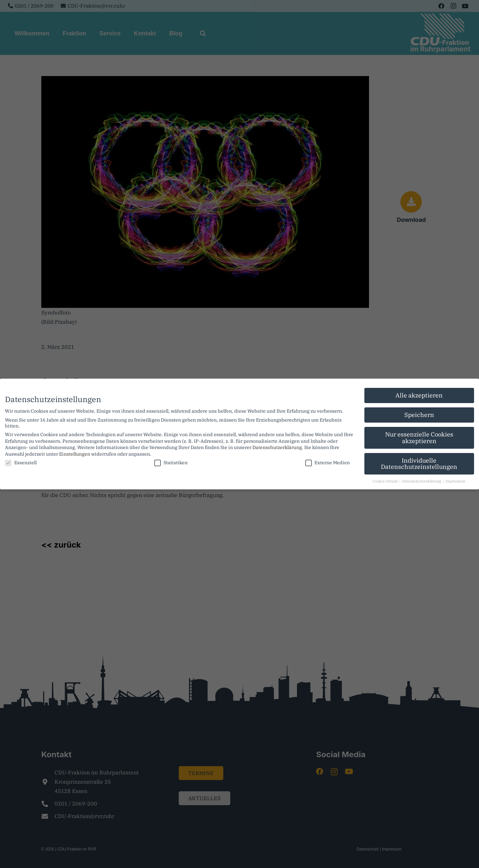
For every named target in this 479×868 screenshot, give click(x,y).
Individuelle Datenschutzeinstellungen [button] (419, 462)
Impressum (455, 479)
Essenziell (21, 461)
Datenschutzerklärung (277, 446)
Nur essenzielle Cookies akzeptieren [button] (419, 436)
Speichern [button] (419, 413)
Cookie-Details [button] (386, 479)
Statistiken (171, 461)
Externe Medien (328, 461)
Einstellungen (75, 452)
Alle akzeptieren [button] (419, 394)
